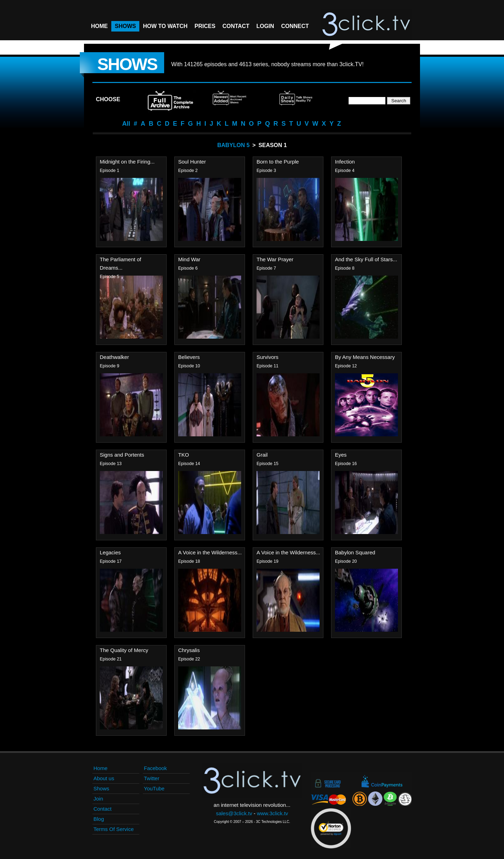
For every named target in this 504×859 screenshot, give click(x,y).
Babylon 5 (233, 145)
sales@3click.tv (234, 813)
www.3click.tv (272, 813)
